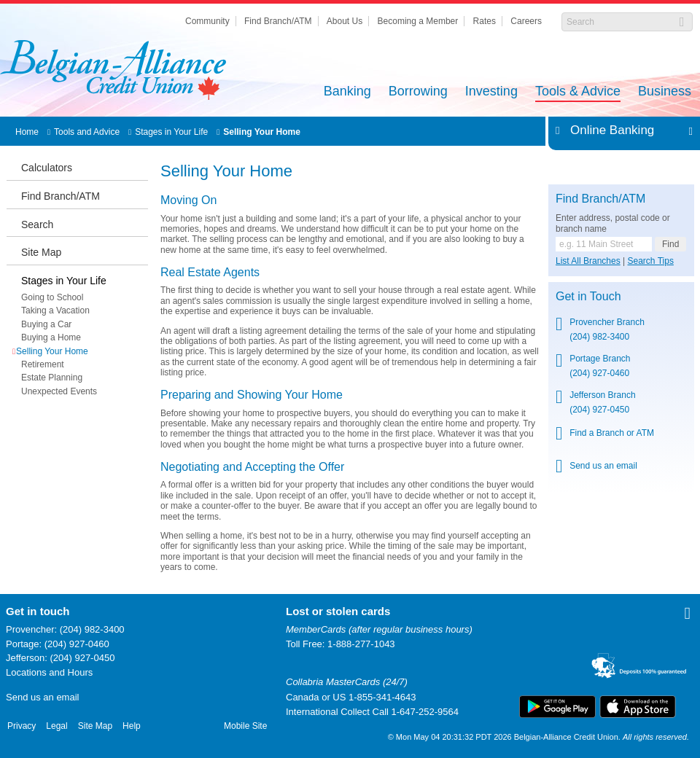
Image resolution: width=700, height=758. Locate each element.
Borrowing (418, 92)
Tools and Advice (87, 132)
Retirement (43, 364)
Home (27, 132)
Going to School (52, 297)
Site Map (41, 252)
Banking (347, 92)
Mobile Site (245, 726)
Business (665, 92)
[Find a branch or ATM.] (604, 244)
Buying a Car (46, 324)
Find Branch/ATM (278, 21)
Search (37, 224)
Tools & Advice (578, 92)
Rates (485, 21)
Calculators (47, 168)
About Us (345, 21)
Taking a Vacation (55, 310)
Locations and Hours (49, 672)
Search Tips (651, 261)
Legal (57, 726)
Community (207, 21)
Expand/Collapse (687, 130)
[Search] (619, 22)
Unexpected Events (59, 391)
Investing (491, 92)
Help (132, 726)
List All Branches (588, 261)
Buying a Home (51, 337)
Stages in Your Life (171, 132)
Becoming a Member (418, 21)
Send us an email (42, 697)
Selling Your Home (262, 132)
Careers (526, 21)
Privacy (22, 726)
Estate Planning (52, 378)
